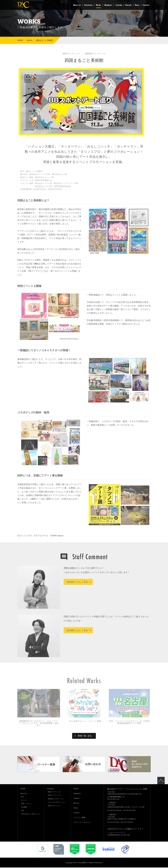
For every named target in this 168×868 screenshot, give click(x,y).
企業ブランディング (54, 796)
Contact (146, 5)
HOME (20, 40)
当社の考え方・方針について (31, 814)
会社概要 (24, 808)
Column (119, 5)
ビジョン (24, 801)
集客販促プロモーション (56, 799)
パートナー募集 (80, 818)
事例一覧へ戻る (85, 736)
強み (23, 797)
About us (77, 5)
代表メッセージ (26, 804)
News (137, 5)
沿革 (23, 811)
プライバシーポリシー (82, 823)
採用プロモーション (54, 806)
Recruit (129, 5)
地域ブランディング (54, 792)
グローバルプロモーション (57, 803)
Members (108, 5)
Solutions (88, 5)
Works (98, 5)
